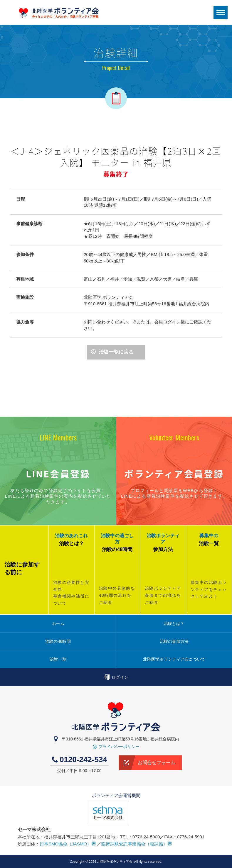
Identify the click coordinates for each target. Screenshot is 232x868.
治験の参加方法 (174, 641)
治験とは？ (174, 623)
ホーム (58, 623)
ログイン (116, 677)
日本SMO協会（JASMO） (68, 844)
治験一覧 (58, 659)
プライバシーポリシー (116, 747)
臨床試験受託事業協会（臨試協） (137, 844)
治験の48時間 (58, 641)
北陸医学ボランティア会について (174, 659)
